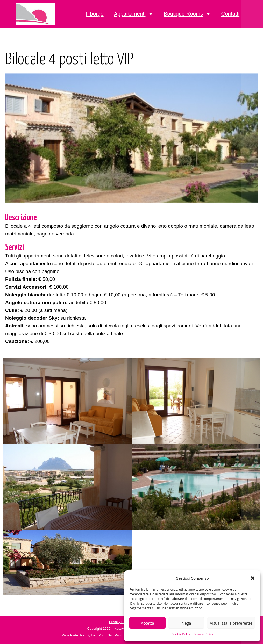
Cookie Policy (181, 634)
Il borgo (95, 14)
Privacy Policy (203, 634)
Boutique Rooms (187, 14)
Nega (186, 623)
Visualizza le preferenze (231, 623)
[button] (253, 578)
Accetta (147, 623)
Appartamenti (134, 14)
